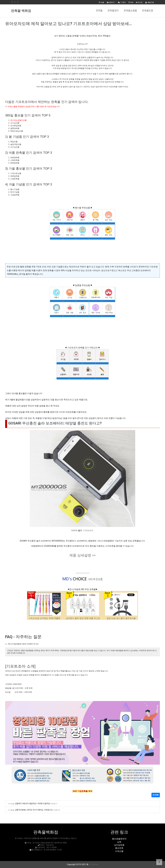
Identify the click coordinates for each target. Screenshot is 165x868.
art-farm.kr (93, 864)
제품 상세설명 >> (82, 555)
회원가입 (150, 2)
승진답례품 (119, 845)
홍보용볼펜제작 (119, 839)
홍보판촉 (119, 848)
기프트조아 (88, 530)
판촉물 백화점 (21, 11)
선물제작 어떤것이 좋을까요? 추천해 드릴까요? (33, 803)
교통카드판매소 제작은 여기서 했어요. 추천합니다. (34, 810)
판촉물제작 (113, 11)
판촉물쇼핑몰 (130, 11)
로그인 (139, 2)
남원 (119, 842)
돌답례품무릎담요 (109, 270)
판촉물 (99, 11)
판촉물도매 (148, 11)
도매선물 (119, 851)
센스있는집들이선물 (18, 120)
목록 (156, 795)
